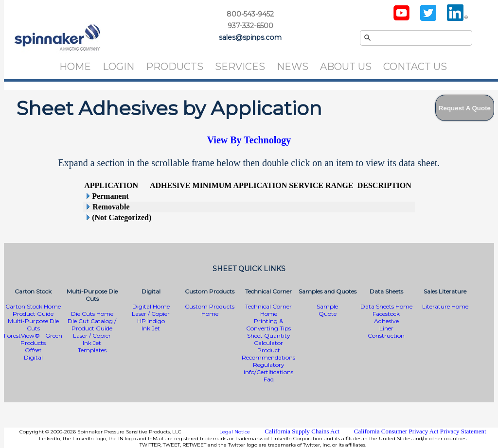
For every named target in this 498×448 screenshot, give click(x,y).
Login (118, 67)
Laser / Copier (92, 336)
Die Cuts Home (92, 314)
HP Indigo (151, 321)
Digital (33, 357)
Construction (386, 336)
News (293, 67)
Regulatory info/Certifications (268, 368)
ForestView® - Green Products (33, 339)
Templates (92, 350)
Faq (269, 379)
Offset (33, 350)
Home (75, 67)
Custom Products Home (210, 310)
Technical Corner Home (268, 310)
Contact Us (415, 67)
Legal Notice (235, 432)
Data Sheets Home (386, 306)
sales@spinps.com (250, 37)
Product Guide (33, 314)
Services (240, 67)
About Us (346, 67)
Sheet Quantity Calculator (269, 339)
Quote (328, 314)
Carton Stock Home (33, 306)
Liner (386, 328)
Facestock (386, 314)
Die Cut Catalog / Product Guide (92, 325)
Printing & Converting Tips (268, 325)
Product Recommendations (268, 354)
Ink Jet (92, 343)
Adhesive (386, 321)
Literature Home (445, 306)
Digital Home (151, 306)
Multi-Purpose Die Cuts (33, 325)
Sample (327, 306)
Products (175, 67)
